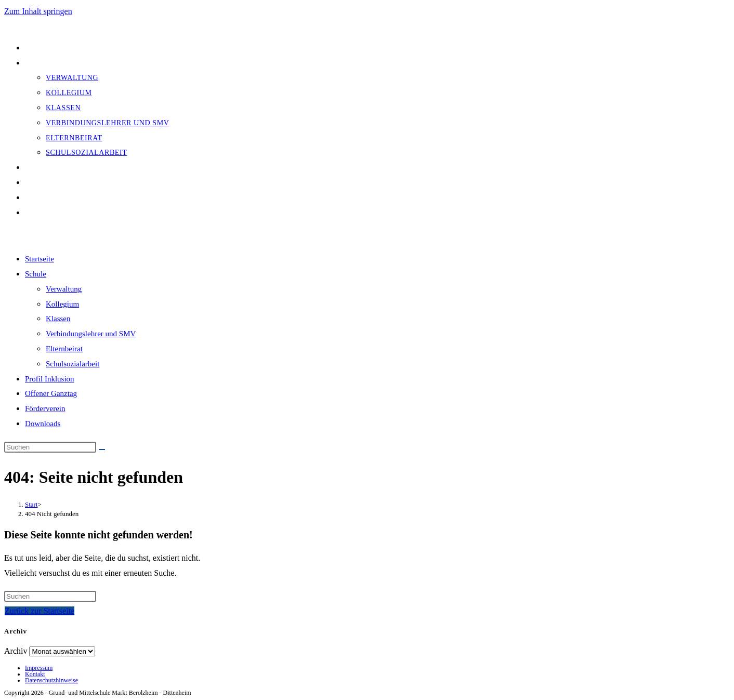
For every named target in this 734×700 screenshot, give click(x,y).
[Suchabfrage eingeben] (50, 447)
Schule (36, 274)
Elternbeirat (64, 349)
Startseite (40, 259)
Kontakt (35, 674)
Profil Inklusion (50, 379)
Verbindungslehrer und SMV (91, 334)
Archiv (16, 651)
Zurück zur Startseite (40, 611)
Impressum (39, 668)
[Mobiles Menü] (40, 235)
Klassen (58, 319)
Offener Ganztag (51, 393)
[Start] (31, 504)
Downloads (43, 424)
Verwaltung (64, 289)
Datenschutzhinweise (51, 680)
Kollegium (62, 304)
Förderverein (45, 408)
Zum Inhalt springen (38, 11)
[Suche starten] (102, 450)
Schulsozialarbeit (73, 364)
